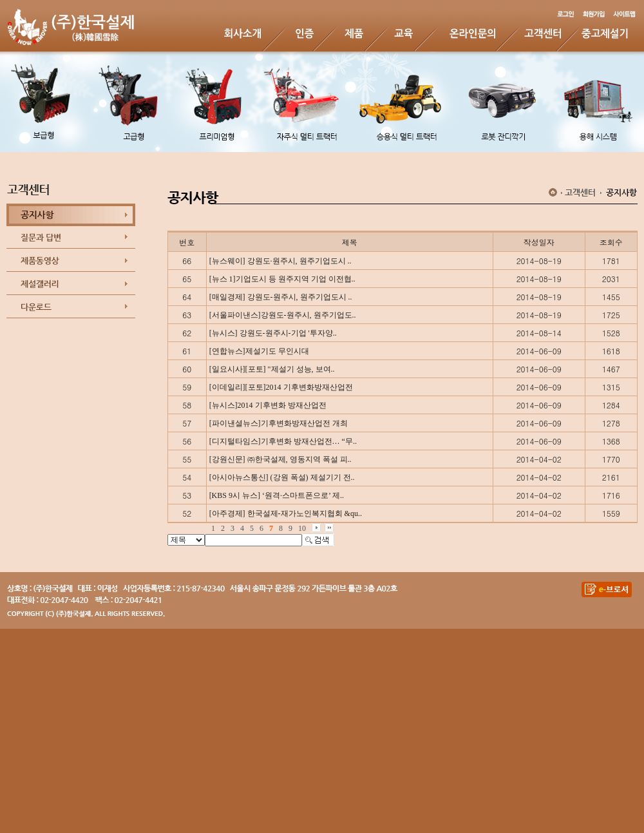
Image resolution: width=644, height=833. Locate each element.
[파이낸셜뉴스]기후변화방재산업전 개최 (279, 423)
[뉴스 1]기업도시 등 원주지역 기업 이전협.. (282, 279)
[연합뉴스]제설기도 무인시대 (259, 351)
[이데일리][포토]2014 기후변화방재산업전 (281, 387)
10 (302, 528)
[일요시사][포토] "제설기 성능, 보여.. (272, 369)
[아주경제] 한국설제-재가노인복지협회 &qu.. (286, 513)
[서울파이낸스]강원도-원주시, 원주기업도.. (283, 315)
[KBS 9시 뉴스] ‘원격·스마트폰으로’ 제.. (277, 495)
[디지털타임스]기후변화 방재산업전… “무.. (283, 441)
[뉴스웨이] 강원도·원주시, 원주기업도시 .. (280, 261)
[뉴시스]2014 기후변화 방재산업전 (268, 405)
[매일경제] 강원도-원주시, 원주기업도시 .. (281, 297)
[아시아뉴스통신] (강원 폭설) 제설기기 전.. (282, 477)
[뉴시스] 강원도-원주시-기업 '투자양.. (273, 333)
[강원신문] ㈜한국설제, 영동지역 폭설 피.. (280, 459)
